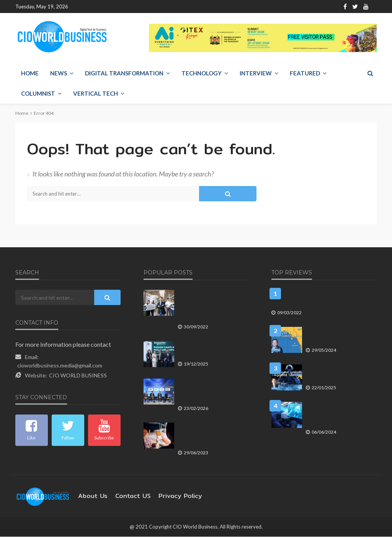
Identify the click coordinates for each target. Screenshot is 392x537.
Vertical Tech (96, 94)
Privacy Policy (169, 496)
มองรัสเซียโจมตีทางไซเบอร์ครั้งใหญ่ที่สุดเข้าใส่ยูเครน (339, 375)
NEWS (59, 73)
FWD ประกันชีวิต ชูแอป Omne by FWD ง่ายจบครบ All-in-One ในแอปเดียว (210, 436)
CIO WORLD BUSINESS (78, 376)
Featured (305, 73)
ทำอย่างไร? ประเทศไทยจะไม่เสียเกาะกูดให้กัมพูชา (337, 337)
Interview (256, 73)
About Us (107, 7)
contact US (127, 496)
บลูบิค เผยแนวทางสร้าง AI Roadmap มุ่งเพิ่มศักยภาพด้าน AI (337, 415)
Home (82, 7)
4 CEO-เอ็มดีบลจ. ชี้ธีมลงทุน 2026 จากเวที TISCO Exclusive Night (211, 392)
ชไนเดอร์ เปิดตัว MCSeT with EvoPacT (208, 351)
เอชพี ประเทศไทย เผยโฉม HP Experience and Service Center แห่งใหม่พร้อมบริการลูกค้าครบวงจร (211, 307)
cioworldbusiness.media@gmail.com (60, 366)
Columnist (38, 94)
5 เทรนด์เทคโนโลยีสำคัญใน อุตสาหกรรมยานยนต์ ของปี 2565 (319, 300)
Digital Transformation (124, 73)
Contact (135, 7)
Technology (202, 73)
